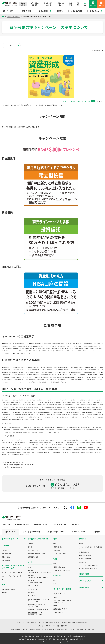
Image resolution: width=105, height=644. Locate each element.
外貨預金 (5, 593)
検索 (85, 4)
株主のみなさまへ (61, 4)
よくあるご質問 (78, 11)
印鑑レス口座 (6, 560)
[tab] (31, 532)
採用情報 (70, 4)
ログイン (101, 4)
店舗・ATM (93, 4)
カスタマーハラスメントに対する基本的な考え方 (52, 626)
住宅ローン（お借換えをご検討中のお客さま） (38, 576)
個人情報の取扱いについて (51, 622)
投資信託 (30, 544)
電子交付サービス (33, 550)
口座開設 (5, 550)
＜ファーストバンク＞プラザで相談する (91, 548)
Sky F (4, 579)
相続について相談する (86, 556)
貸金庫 (55, 597)
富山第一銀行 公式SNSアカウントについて (38, 507)
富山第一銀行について (48, 4)
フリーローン (32, 596)
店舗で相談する (84, 552)
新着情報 (78, 4)
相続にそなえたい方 (60, 567)
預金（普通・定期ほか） (9, 589)
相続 (55, 564)
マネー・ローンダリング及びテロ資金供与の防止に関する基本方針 (50, 629)
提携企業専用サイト (41, 524)
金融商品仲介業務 (33, 557)
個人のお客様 (23, 4)
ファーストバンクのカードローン (38, 610)
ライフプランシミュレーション (89, 565)
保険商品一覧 (58, 547)
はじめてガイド (7, 554)
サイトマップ (76, 524)
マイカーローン (32, 589)
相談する (61, 11)
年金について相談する (86, 559)
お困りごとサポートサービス (88, 569)
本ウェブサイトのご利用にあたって (30, 622)
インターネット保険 (60, 554)
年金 (55, 584)
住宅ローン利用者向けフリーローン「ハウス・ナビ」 (38, 600)
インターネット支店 (22, 524)
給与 (55, 580)
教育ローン (31, 593)
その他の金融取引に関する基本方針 (84, 629)
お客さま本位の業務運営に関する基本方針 (75, 622)
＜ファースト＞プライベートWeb (12, 573)
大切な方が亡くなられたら (62, 570)
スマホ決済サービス (60, 612)
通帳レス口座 (6, 557)
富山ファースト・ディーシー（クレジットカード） (62, 601)
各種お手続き (45, 11)
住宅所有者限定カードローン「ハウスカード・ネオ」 (36, 614)
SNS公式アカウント (60, 524)
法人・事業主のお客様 (35, 4)
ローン (30, 567)
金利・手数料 (28, 11)
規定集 (25, 629)
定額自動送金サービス (60, 609)
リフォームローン (33, 586)
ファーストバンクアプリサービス (12, 576)
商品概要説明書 (15, 629)
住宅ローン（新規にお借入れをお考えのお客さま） (40, 571)
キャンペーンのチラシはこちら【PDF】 (79, 101)
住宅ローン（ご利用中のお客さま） (35, 582)
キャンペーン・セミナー (14, 16)
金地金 (55, 606)
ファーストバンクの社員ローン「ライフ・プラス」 (37, 605)
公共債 (30, 547)
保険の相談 (57, 550)
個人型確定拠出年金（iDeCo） (37, 554)
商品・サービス (10, 11)
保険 (55, 544)
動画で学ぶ (83, 562)
